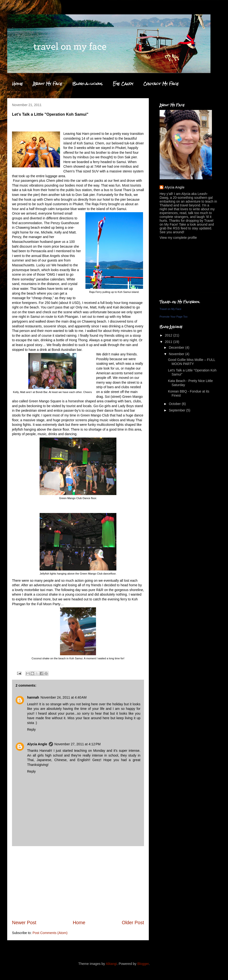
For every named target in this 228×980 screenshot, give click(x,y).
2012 (169, 335)
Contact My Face (161, 84)
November (177, 354)
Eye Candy (123, 84)
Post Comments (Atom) (50, 933)
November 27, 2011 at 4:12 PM (78, 744)
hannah (33, 697)
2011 (169, 342)
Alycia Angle (37, 744)
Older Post (133, 923)
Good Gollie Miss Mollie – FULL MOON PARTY (192, 362)
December (177, 348)
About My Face (48, 84)
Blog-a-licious (87, 84)
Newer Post (24, 923)
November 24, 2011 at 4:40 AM (64, 697)
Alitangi (111, 964)
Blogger (143, 964)
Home (18, 84)
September (177, 410)
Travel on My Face (171, 309)
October (175, 404)
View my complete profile (178, 238)
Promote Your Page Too (174, 317)
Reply (31, 729)
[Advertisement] (78, 883)
